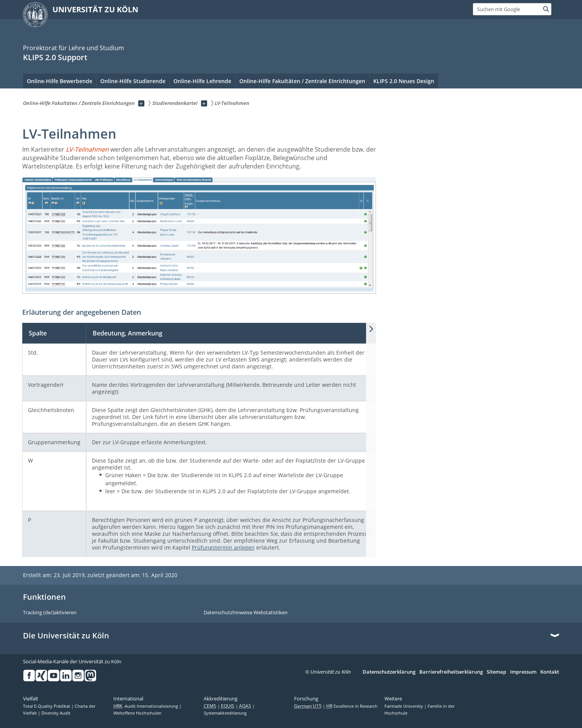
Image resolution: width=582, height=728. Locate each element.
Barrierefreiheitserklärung (451, 672)
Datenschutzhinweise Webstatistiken (246, 613)
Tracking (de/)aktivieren (50, 613)
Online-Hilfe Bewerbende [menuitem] (60, 81)
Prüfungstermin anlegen (223, 547)
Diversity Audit (56, 713)
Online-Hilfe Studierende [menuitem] (133, 81)
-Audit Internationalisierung (146, 706)
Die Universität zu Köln (66, 636)
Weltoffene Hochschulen (137, 713)
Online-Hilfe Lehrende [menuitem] (202, 81)
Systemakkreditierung (225, 713)
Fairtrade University (404, 706)
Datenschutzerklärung (389, 672)
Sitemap (496, 672)
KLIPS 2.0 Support (55, 57)
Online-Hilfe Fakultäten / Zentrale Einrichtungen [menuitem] (302, 81)
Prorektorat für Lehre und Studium (74, 48)
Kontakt (550, 672)
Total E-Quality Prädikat (47, 706)
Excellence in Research (352, 706)
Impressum (523, 672)
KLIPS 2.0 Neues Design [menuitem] (404, 81)
